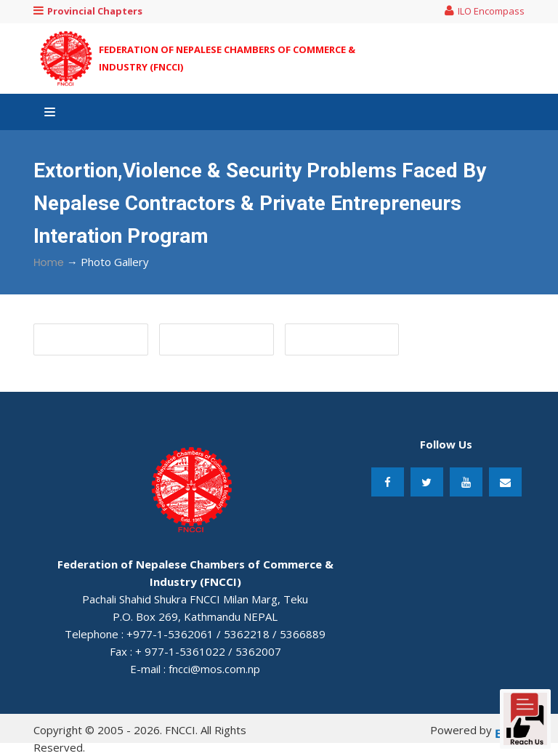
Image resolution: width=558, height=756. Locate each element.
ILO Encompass (485, 11)
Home (49, 262)
